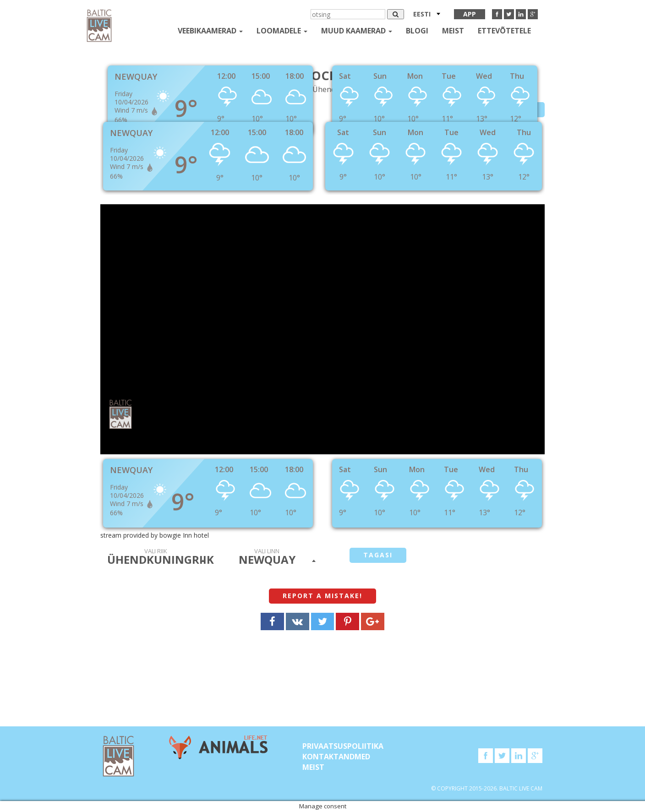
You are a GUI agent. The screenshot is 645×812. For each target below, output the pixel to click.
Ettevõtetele (504, 31)
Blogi (417, 31)
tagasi (378, 555)
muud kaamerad (357, 31)
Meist (453, 31)
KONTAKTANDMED (336, 757)
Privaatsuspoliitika (343, 746)
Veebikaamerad (210, 31)
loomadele (282, 31)
